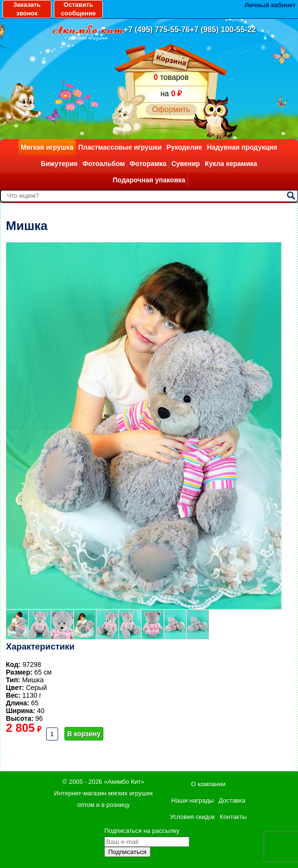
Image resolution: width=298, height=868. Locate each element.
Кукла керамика (231, 164)
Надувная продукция (242, 147)
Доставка (232, 800)
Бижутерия (59, 164)
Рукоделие (184, 147)
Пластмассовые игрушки (120, 147)
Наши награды (192, 800)
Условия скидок (192, 817)
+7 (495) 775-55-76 (157, 30)
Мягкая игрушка (47, 147)
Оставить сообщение (78, 9)
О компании (208, 784)
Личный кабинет (270, 5)
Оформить (171, 109)
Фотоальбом (103, 164)
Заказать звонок (27, 9)
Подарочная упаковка (149, 180)
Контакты (233, 817)
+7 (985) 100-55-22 (223, 30)
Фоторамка (148, 164)
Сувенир (186, 164)
